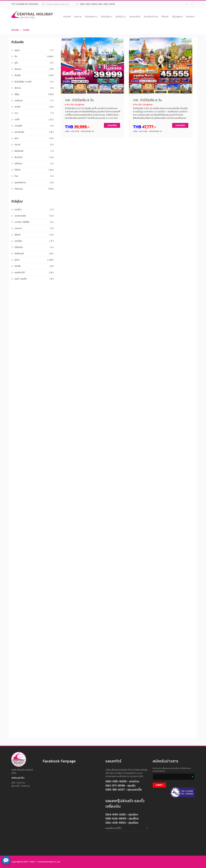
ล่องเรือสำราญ (151, 17)
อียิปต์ (34, 235)
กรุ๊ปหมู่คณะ (177, 17)
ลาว (34, 113)
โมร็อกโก (34, 247)
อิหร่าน (34, 88)
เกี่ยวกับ (165, 17)
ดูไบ (34, 63)
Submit (159, 785)
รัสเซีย (26, 30)
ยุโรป (34, 260)
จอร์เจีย (34, 241)
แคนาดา (34, 228)
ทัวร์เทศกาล (91, 17)
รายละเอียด (112, 125)
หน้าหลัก (67, 17)
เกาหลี (34, 107)
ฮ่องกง (34, 69)
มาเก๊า (34, 120)
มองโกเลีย (34, 132)
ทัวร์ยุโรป (121, 17)
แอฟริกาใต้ (34, 273)
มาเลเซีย (34, 126)
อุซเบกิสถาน (34, 183)
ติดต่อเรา (190, 17)
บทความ (78, 17)
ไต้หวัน (34, 170)
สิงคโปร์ (34, 157)
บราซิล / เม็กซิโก (34, 222)
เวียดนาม (34, 189)
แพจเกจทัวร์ (135, 17)
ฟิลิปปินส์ (34, 151)
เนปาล (34, 145)
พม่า (34, 138)
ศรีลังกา (34, 164)
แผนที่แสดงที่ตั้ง (113, 828)
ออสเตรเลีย (34, 216)
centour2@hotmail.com (58, 4)
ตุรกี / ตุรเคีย (34, 279)
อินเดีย (34, 75)
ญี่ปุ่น (34, 94)
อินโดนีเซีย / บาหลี (34, 82)
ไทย (34, 176)
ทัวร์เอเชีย (107, 17)
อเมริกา (34, 210)
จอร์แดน (34, 101)
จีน (34, 57)
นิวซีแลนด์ (34, 254)
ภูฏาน (34, 50)
